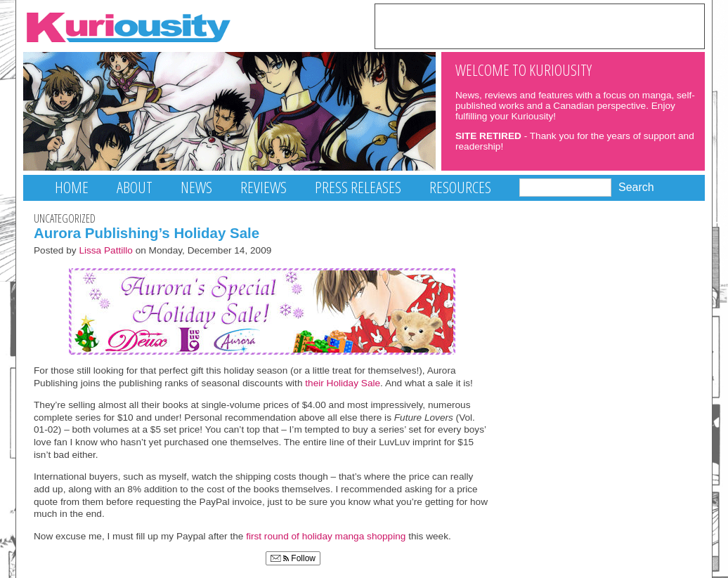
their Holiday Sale (343, 383)
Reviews (264, 187)
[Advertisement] (540, 25)
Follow (293, 558)
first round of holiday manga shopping (326, 536)
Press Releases (358, 187)
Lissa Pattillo (106, 250)
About (135, 187)
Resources (460, 187)
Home (72, 187)
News (196, 187)
